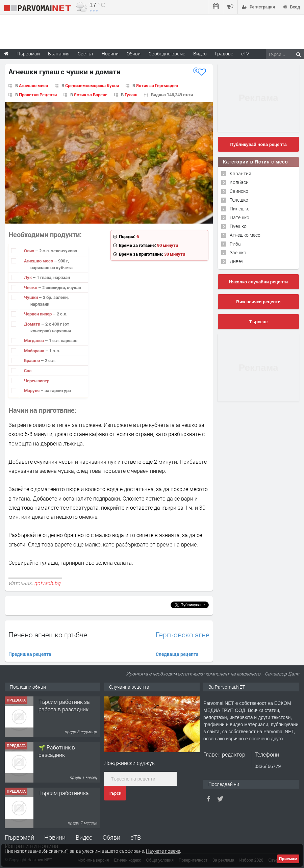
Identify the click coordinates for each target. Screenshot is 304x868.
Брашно (32, 360)
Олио (30, 251)
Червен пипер (38, 314)
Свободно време (167, 54)
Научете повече (163, 851)
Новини (110, 54)
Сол (28, 371)
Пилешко (240, 209)
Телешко (239, 200)
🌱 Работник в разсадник (57, 751)
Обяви (111, 837)
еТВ (136, 837)
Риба (235, 244)
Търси (115, 793)
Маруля (32, 390)
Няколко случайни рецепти (258, 282)
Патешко (239, 217)
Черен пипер (37, 381)
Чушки (31, 297)
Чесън (31, 287)
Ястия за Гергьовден (157, 85)
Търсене (259, 322)
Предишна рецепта (30, 654)
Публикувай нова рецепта (258, 144)
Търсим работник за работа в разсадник (64, 705)
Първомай (19, 837)
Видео (84, 837)
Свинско (239, 191)
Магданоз (34, 340)
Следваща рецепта (177, 654)
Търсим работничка (64, 793)
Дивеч (236, 261)
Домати (33, 324)
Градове (224, 54)
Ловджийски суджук (129, 763)
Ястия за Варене (91, 95)
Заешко (238, 252)
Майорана (35, 351)
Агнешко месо (33, 85)
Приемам (288, 859)
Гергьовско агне (183, 635)
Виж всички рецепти (258, 302)
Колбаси (239, 182)
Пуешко (238, 226)
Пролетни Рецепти (38, 95)
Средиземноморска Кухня (92, 85)
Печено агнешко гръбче (48, 635)
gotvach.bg (47, 583)
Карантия (240, 173)
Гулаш (131, 95)
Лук (28, 277)
